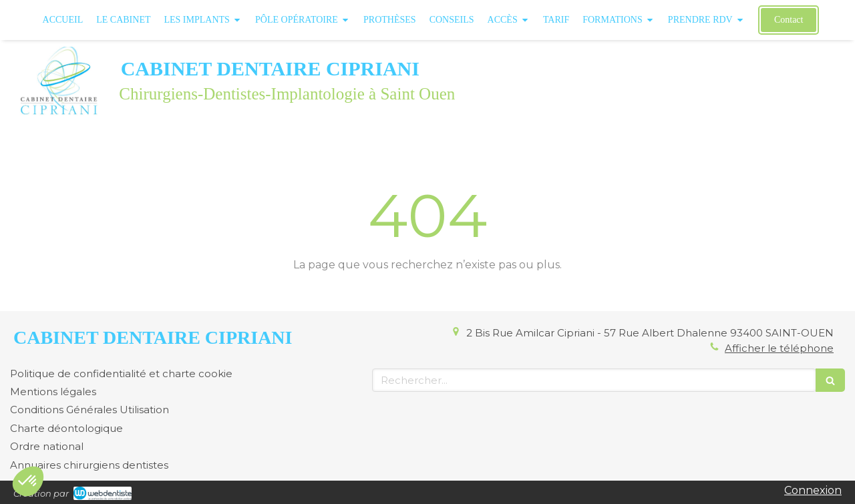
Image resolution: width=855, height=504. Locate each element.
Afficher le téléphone (779, 348)
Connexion (813, 490)
